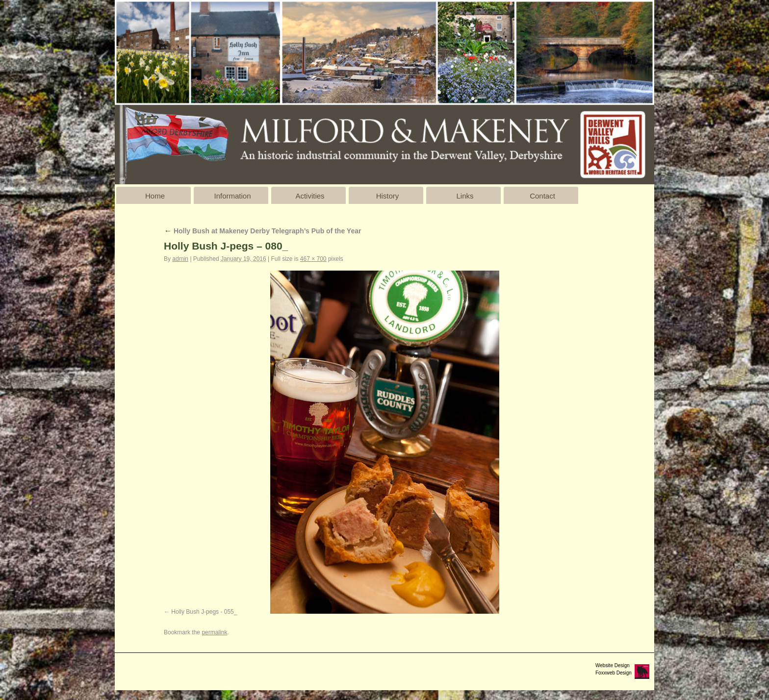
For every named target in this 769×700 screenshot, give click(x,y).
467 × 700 (313, 259)
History (388, 196)
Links (465, 196)
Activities (310, 196)
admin (180, 259)
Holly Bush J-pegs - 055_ (204, 612)
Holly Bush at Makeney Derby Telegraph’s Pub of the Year (262, 231)
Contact (542, 196)
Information (232, 196)
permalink (214, 632)
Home (155, 196)
